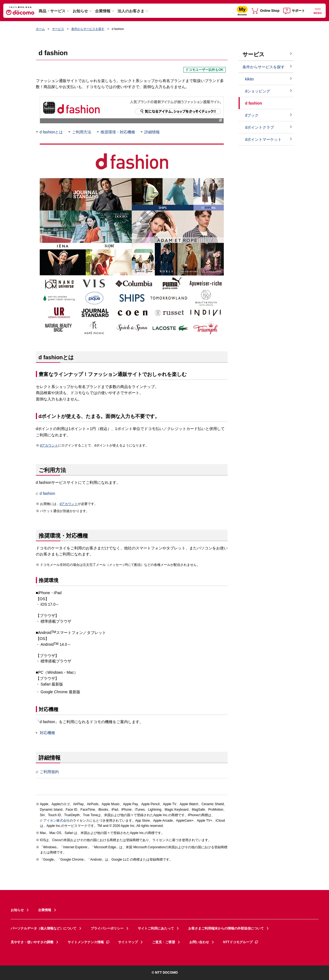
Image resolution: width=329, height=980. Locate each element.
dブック (252, 115)
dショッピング (258, 91)
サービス (58, 29)
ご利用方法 (82, 132)
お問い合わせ (199, 942)
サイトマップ (128, 942)
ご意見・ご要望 (164, 942)
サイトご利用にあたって (156, 928)
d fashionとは (51, 132)
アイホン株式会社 (55, 821)
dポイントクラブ (260, 127)
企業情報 (103, 11)
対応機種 (47, 733)
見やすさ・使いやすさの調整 (32, 942)
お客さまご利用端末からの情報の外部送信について (226, 928)
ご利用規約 (47, 772)
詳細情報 (152, 132)
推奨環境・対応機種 (118, 132)
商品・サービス (52, 11)
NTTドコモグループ (241, 942)
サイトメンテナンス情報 (89, 942)
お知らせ (80, 11)
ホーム (40, 29)
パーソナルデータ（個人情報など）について (44, 928)
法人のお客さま (131, 11)
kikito (250, 79)
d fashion (46, 493)
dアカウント (49, 445)
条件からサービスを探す (88, 29)
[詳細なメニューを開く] (318, 11)
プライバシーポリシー (107, 928)
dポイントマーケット (264, 139)
